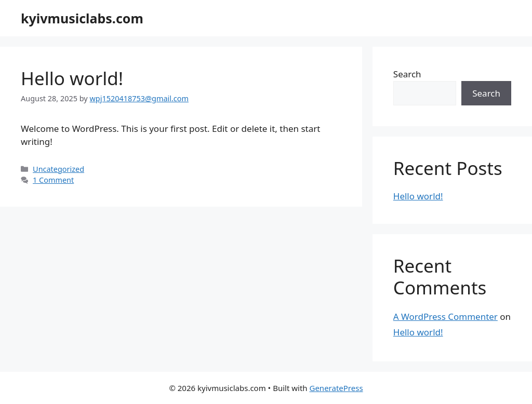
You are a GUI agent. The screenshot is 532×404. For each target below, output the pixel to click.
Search (407, 74)
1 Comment (53, 180)
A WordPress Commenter (445, 317)
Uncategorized (58, 169)
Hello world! (72, 78)
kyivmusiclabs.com (82, 18)
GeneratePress (336, 388)
